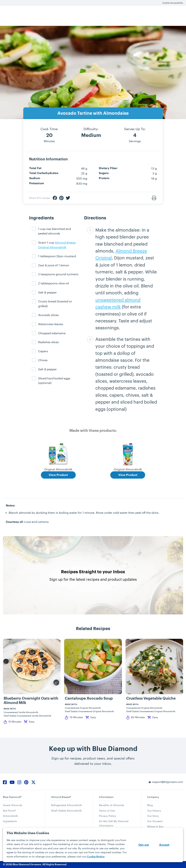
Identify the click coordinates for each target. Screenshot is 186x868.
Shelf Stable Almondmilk (66, 811)
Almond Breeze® (61, 797)
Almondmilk (10, 816)
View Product (58, 475)
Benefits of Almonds (112, 805)
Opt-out (144, 845)
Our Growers (155, 821)
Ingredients (10, 821)
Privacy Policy (108, 816)
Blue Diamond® (12, 797)
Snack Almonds (13, 805)
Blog (150, 805)
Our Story (153, 816)
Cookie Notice (96, 857)
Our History (154, 811)
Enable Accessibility (173, 3)
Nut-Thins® (9, 811)
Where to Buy (155, 826)
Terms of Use (107, 811)
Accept (164, 845)
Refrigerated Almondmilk (66, 805)
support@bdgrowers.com (168, 782)
